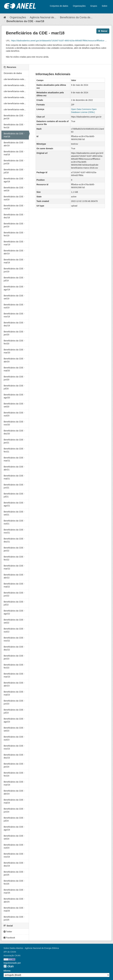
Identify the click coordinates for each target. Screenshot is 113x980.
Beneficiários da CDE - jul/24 (14, 819)
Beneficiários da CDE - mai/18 (14, 153)
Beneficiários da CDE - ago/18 (14, 180)
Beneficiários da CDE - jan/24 (14, 765)
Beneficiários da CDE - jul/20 (14, 387)
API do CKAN (10, 952)
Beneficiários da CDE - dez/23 (14, 756)
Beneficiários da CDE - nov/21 (14, 531)
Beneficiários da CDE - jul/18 (14, 171)
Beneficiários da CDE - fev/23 (14, 666)
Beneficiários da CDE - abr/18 (14, 144)
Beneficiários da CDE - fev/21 (14, 450)
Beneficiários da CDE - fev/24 (14, 774)
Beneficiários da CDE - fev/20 (14, 342)
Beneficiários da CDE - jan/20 (14, 333)
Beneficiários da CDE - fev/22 (14, 558)
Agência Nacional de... (43, 17)
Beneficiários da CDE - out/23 (14, 738)
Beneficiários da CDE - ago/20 (14, 396)
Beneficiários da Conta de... (76, 17)
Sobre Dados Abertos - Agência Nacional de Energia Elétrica (31, 948)
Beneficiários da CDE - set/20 (14, 405)
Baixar (103, 31)
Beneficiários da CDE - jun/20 (14, 378)
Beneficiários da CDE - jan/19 (14, 225)
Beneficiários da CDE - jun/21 (14, 486)
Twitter (8, 932)
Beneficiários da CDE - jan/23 (14, 657)
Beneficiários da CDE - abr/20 (14, 360)
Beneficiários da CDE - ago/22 (14, 612)
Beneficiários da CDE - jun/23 (14, 702)
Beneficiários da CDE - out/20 (14, 414)
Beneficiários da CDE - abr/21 (14, 468)
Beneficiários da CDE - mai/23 (14, 693)
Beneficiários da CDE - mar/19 (14, 243)
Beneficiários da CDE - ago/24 (14, 828)
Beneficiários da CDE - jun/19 (14, 270)
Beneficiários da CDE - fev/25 (14, 882)
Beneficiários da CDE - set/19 (14, 297)
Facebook (9, 938)
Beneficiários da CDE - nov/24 (14, 855)
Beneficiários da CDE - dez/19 (14, 324)
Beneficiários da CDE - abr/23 (14, 684)
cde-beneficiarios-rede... (15, 79)
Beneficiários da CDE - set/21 (14, 513)
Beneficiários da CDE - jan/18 (14, 117)
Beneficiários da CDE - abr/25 (14, 900)
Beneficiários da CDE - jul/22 (14, 603)
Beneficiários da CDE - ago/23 (14, 720)
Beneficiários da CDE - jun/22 (14, 594)
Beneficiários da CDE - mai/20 (14, 369)
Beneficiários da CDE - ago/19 (14, 288)
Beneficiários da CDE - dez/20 (14, 432)
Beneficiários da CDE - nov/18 (14, 207)
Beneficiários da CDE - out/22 (14, 630)
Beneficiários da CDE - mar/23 (14, 675)
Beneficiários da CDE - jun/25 (14, 918)
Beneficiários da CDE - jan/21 (14, 441)
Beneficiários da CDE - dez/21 (14, 540)
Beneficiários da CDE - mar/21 (14, 459)
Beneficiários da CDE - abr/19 (14, 252)
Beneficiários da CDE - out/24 (14, 846)
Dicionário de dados (13, 73)
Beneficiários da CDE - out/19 (14, 306)
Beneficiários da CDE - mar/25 (14, 891)
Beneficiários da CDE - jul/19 (14, 279)
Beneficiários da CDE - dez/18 (14, 216)
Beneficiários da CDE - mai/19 (14, 261)
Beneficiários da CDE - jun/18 (14, 162)
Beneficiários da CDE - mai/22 (14, 585)
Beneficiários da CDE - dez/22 (14, 648)
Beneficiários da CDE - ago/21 (14, 504)
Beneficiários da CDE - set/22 (14, 621)
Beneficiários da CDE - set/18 (14, 189)
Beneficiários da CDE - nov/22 (14, 639)
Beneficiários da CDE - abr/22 (14, 576)
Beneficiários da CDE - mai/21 (14, 477)
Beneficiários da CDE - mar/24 (14, 783)
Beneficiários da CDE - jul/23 (14, 711)
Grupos (94, 6)
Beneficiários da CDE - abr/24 (14, 792)
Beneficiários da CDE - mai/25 (14, 909)
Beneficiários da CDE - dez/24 (14, 864)
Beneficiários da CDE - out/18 (14, 198)
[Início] (5, 17)
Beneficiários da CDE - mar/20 (14, 351)
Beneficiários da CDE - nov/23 (14, 747)
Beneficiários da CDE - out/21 (14, 522)
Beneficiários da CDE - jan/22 (14, 549)
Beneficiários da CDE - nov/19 (14, 315)
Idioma (7, 971)
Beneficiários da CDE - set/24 (14, 837)
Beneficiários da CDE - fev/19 (14, 234)
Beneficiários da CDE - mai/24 (14, 801)
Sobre (105, 6)
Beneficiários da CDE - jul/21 (14, 495)
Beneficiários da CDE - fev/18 (14, 126)
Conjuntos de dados (59, 6)
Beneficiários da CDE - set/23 (14, 729)
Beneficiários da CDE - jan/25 (14, 873)
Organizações (79, 6)
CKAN (9, 966)
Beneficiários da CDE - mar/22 (14, 567)
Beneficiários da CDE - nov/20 (14, 423)
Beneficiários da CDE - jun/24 (14, 810)
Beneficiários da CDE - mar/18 (25, 21)
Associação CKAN (12, 955)
